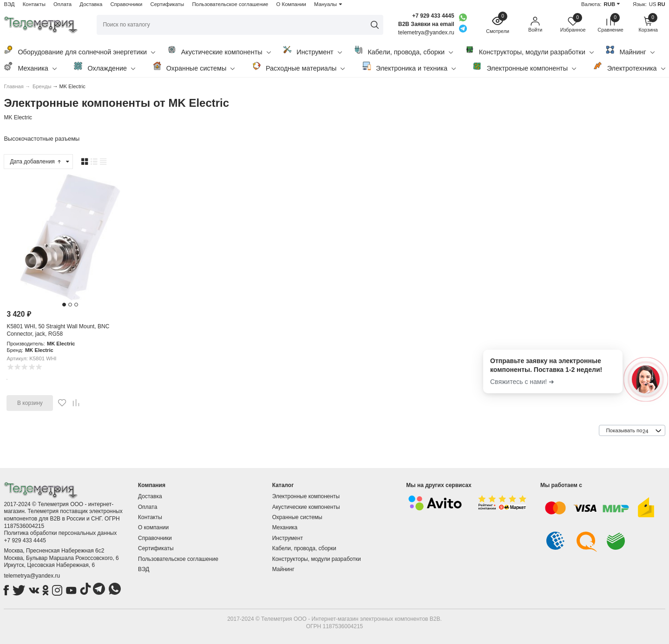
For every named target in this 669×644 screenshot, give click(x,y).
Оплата (62, 4)
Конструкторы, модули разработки (529, 50)
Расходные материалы (298, 67)
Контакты (34, 4)
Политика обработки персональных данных (60, 533)
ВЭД (9, 4)
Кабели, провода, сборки (403, 50)
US (653, 4)
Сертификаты (167, 4)
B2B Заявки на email (426, 24)
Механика (30, 67)
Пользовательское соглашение (230, 4)
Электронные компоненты (524, 67)
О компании (153, 527)
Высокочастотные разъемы (42, 139)
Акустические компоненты (219, 50)
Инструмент (312, 50)
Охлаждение (104, 67)
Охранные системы (194, 67)
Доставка (91, 4)
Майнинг (630, 50)
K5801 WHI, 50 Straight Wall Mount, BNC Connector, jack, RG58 (58, 330)
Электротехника (629, 67)
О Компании (291, 4)
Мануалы (325, 4)
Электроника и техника (409, 67)
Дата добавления (36, 162)
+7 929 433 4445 (433, 16)
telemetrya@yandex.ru (32, 576)
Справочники (126, 4)
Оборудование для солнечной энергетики (79, 50)
